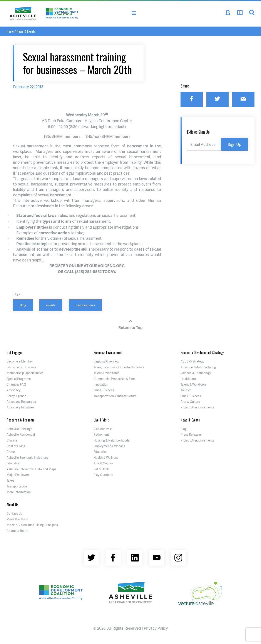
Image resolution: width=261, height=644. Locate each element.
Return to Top (130, 324)
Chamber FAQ (16, 384)
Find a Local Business (21, 367)
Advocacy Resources (21, 402)
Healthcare (188, 379)
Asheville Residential (21, 434)
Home (10, 31)
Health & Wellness (106, 458)
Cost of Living (16, 446)
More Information (19, 492)
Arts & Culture (190, 402)
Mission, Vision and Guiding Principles (32, 525)
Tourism (186, 390)
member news (85, 305)
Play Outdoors (103, 475)
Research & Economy (20, 420)
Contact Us (14, 513)
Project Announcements (197, 407)
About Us (13, 505)
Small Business (104, 390)
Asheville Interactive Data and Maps (31, 469)
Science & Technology (196, 373)
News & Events (26, 31)
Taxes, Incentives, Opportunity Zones (119, 367)
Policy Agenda (16, 396)
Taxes (10, 480)
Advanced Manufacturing (198, 367)
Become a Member (20, 361)
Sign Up (234, 144)
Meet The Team (17, 519)
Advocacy (13, 390)
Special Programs (19, 379)
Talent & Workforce (107, 373)
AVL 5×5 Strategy (192, 361)
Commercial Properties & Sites (115, 379)
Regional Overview (106, 361)
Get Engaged (15, 352)
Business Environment (108, 352)
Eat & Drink (101, 469)
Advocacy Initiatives (20, 407)
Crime (11, 452)
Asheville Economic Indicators (27, 458)
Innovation (101, 384)
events (51, 305)
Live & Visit (101, 420)
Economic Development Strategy (202, 352)
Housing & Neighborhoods (111, 440)
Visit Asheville (103, 429)
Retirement (101, 434)
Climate (12, 440)
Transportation (17, 486)
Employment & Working (109, 446)
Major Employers (18, 475)
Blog (23, 305)
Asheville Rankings (19, 429)
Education (13, 463)
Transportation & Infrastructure (115, 396)
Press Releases (191, 434)
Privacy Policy (156, 628)
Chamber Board (17, 531)
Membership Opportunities (25, 373)
